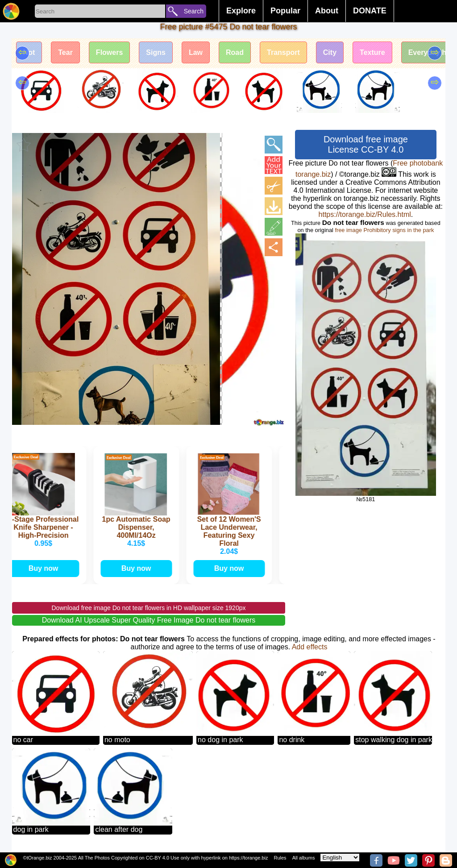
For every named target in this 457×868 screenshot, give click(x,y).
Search (194, 11)
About (327, 11)
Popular (285, 11)
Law (196, 52)
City (330, 52)
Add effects (310, 647)
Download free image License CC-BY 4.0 (366, 144)
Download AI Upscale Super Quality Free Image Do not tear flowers (149, 620)
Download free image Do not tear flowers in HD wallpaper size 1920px (148, 608)
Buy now (45, 568)
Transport (283, 52)
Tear (65, 52)
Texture (372, 52)
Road (235, 52)
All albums (304, 858)
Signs (156, 52)
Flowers (109, 52)
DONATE (370, 11)
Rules (280, 858)
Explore (241, 11)
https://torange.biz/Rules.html (365, 214)
